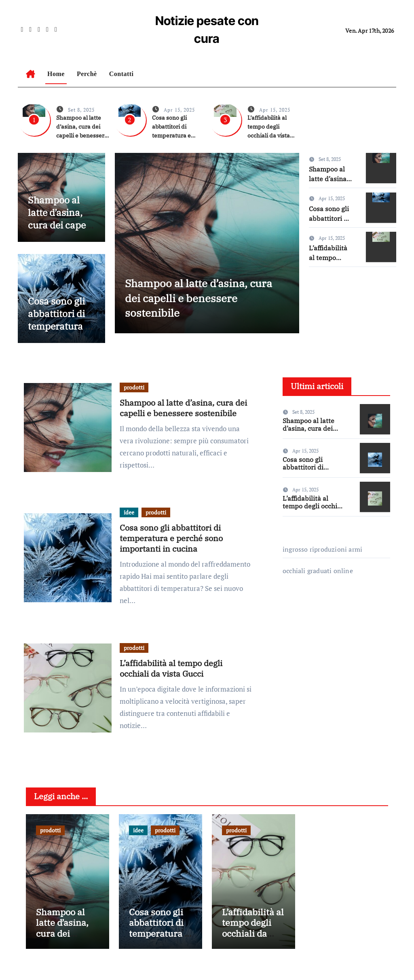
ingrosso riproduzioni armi (322, 549)
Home (56, 74)
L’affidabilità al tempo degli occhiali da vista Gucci (171, 668)
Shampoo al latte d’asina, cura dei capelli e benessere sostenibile (56, 231)
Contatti (121, 74)
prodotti (134, 387)
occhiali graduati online (318, 571)
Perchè (87, 74)
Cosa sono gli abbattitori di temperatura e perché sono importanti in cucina (61, 332)
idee (129, 512)
